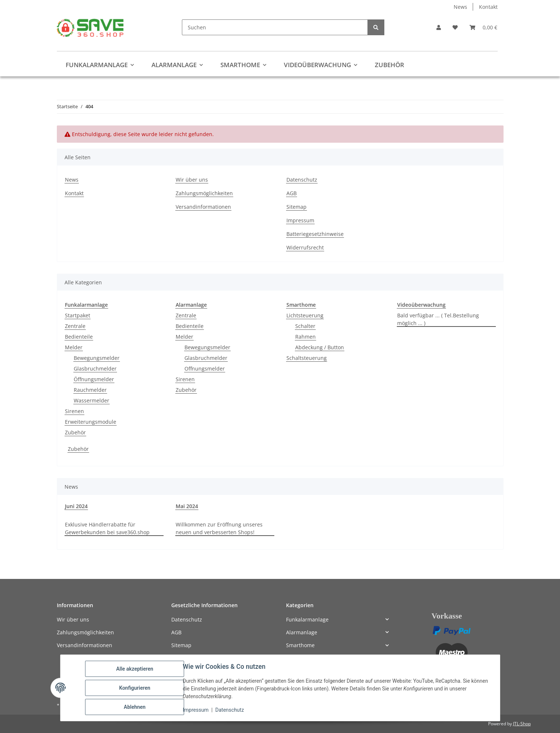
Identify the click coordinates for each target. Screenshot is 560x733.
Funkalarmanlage (307, 619)
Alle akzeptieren (135, 669)
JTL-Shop (522, 724)
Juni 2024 (76, 506)
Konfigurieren (135, 688)
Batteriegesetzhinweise (315, 234)
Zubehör (75, 432)
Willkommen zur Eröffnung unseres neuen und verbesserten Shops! (219, 528)
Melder (74, 347)
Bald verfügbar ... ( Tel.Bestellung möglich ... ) (438, 319)
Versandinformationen (203, 207)
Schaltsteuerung (307, 358)
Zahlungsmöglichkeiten (204, 193)
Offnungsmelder (205, 369)
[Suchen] (275, 27)
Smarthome (300, 645)
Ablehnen (135, 707)
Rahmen (305, 337)
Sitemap (297, 207)
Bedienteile (79, 337)
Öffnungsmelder (94, 379)
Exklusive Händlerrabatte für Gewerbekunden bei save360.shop (107, 528)
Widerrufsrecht (305, 247)
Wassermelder (91, 400)
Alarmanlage (302, 632)
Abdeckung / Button (320, 347)
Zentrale (75, 326)
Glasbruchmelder (95, 369)
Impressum (196, 710)
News (460, 7)
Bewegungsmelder (97, 358)
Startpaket (78, 315)
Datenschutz (230, 710)
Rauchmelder (90, 390)
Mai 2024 (187, 506)
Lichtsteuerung (305, 315)
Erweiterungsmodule (91, 422)
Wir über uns (192, 180)
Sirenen (74, 411)
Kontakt (488, 7)
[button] (439, 27)
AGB (292, 193)
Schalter (305, 326)
